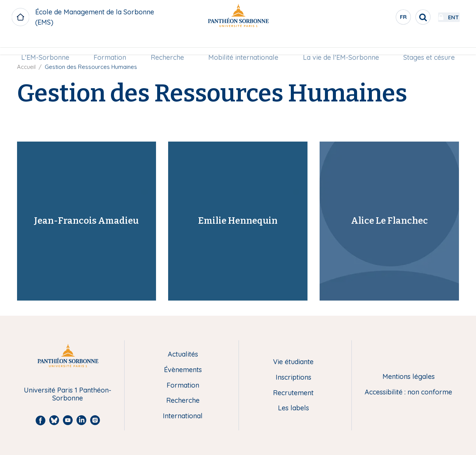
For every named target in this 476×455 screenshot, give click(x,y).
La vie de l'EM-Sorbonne (339, 44)
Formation (112, 44)
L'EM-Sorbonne (49, 44)
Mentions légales (409, 377)
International (183, 416)
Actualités (183, 354)
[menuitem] (49, 44)
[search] (403, 17)
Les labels (293, 408)
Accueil (26, 67)
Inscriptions (293, 378)
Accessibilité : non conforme (408, 392)
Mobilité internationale (243, 44)
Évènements (183, 370)
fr (383, 19)
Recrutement (293, 393)
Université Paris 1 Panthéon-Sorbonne (68, 394)
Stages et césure (426, 44)
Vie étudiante (293, 362)
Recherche (168, 44)
